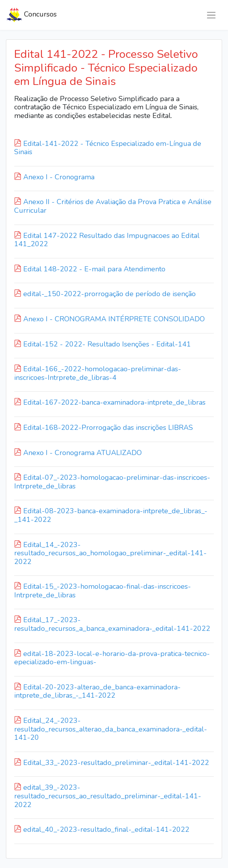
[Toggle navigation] (211, 15)
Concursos (32, 15)
